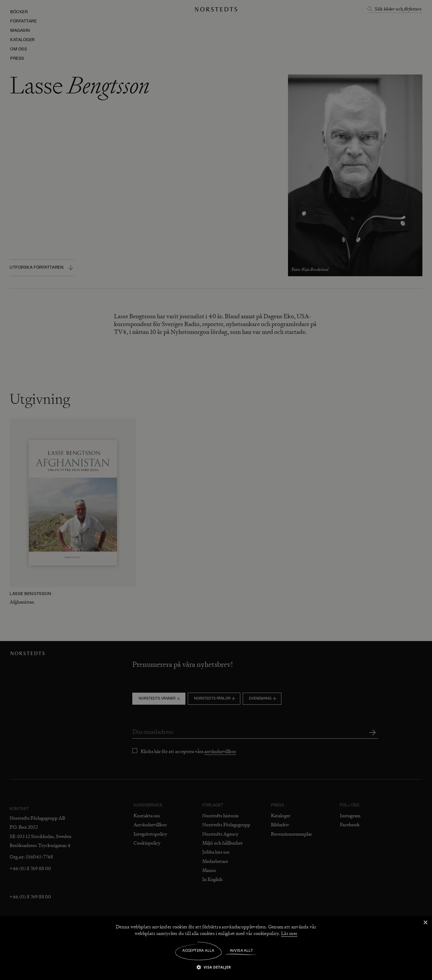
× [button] (425, 923)
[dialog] (216, 490)
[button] (216, 967)
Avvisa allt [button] (241, 951)
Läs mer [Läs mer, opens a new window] (289, 933)
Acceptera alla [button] (198, 951)
